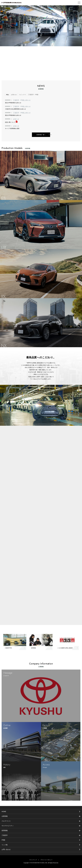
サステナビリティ (8, 826)
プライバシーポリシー (46, 860)
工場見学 (5, 835)
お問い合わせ (6, 849)
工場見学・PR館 (33, 95)
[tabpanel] (41, 26)
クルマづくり (6, 821)
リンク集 (5, 845)
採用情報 (5, 830)
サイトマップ (33, 860)
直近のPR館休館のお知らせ (13, 103)
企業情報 (5, 816)
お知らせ (14, 95)
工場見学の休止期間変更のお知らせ (15, 109)
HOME (4, 812)
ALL (8, 95)
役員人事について (11, 122)
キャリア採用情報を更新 (12, 129)
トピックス (22, 95)
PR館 (3, 840)
